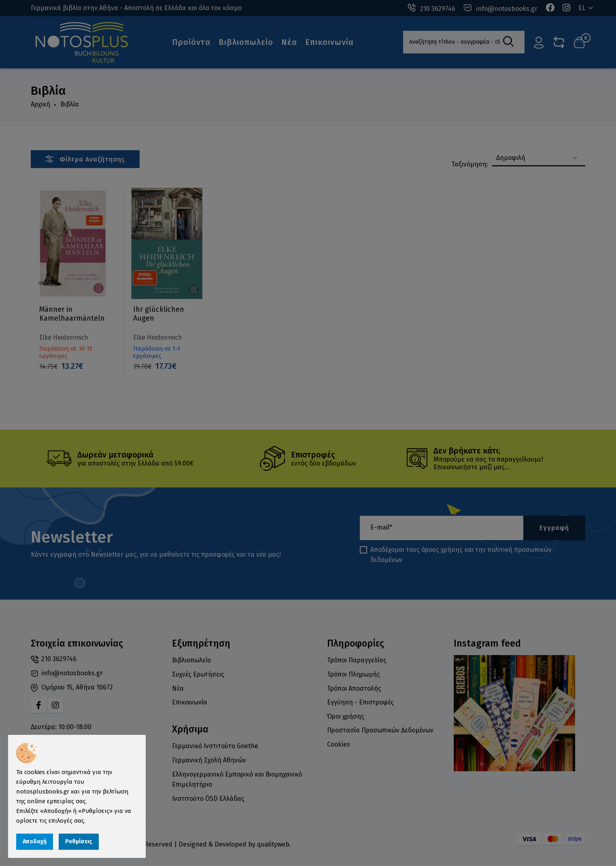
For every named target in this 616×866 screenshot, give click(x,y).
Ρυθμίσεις (79, 842)
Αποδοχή (35, 842)
